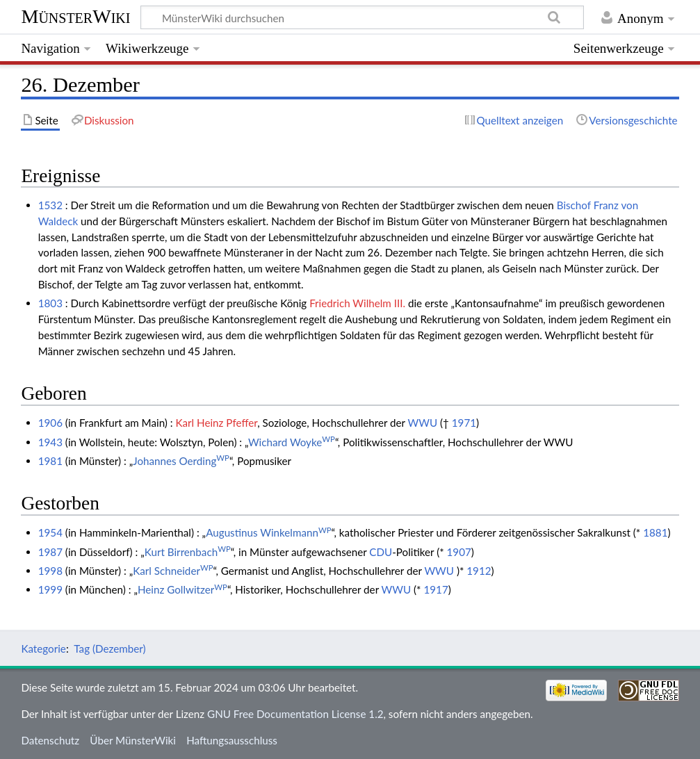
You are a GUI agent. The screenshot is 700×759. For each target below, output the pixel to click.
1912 (479, 571)
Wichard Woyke (292, 442)
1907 (459, 552)
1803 (50, 303)
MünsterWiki (75, 16)
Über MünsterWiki (133, 740)
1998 (50, 571)
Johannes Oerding (181, 461)
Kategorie (43, 648)
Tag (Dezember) (109, 648)
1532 (50, 205)
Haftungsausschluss (232, 740)
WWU (423, 423)
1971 (464, 423)
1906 (50, 423)
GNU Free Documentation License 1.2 (295, 714)
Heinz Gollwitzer (182, 589)
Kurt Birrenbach (188, 552)
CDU (381, 552)
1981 (50, 461)
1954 (50, 532)
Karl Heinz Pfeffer (216, 423)
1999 (50, 589)
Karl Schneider (173, 571)
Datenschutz (50, 740)
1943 (50, 442)
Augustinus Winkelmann (268, 532)
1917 (436, 589)
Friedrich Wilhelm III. (357, 303)
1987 (50, 552)
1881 (655, 532)
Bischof (574, 205)
